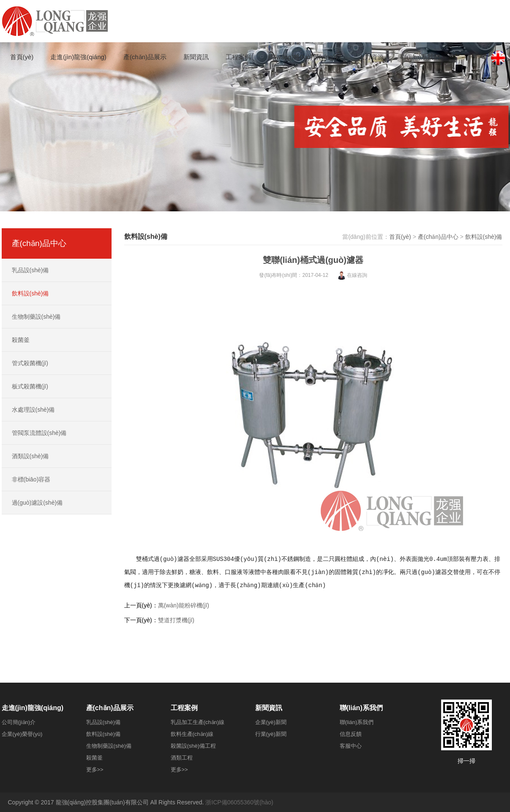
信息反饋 (351, 734)
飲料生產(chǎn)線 (192, 734)
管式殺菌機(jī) (30, 363)
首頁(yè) (22, 57)
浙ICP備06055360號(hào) (239, 802)
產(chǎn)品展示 (145, 57)
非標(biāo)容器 (31, 479)
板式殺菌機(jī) (30, 386)
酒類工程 (182, 758)
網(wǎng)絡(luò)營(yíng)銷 (305, 57)
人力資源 (371, 57)
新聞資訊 (196, 57)
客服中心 (351, 746)
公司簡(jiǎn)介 (19, 722)
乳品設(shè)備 (30, 270)
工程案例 (238, 57)
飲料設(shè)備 (484, 237)
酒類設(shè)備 (30, 456)
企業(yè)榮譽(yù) (22, 734)
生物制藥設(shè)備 (36, 317)
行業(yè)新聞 (271, 734)
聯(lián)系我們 (420, 57)
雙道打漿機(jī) (176, 620)
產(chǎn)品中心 (438, 237)
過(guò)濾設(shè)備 (37, 503)
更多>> (95, 770)
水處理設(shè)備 (33, 410)
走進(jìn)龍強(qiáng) (78, 57)
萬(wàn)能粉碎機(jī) (184, 605)
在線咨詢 (352, 275)
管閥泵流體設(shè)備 (39, 433)
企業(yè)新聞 (271, 722)
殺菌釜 (21, 340)
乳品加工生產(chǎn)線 (198, 722)
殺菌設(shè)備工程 (194, 746)
